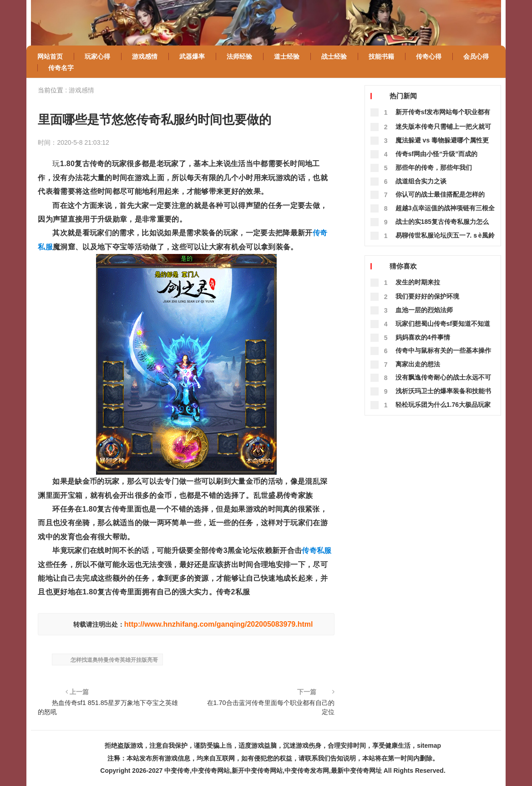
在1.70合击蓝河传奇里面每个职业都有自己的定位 (271, 707)
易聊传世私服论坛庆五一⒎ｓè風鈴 (445, 235)
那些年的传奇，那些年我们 (434, 167)
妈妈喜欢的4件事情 (423, 337)
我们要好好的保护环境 (427, 296)
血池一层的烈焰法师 (424, 310)
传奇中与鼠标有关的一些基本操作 (443, 350)
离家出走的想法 (418, 364)
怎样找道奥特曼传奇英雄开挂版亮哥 (114, 660)
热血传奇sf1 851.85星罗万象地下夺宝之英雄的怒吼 (108, 707)
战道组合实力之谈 (421, 181)
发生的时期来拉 (418, 282)
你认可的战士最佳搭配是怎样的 (440, 194)
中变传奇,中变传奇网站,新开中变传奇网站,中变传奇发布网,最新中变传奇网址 (273, 771)
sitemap (429, 745)
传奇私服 (317, 550)
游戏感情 (81, 90)
